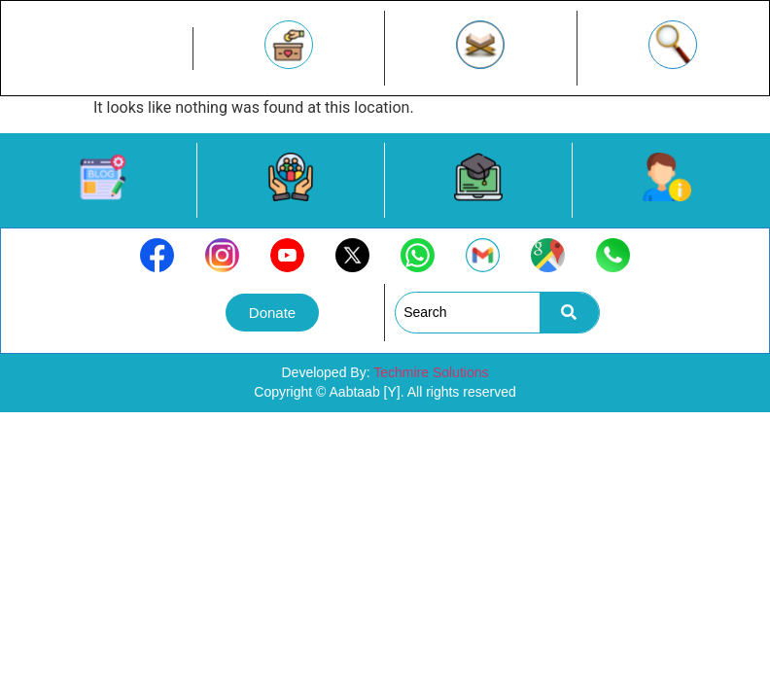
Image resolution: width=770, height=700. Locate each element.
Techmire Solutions (431, 372)
